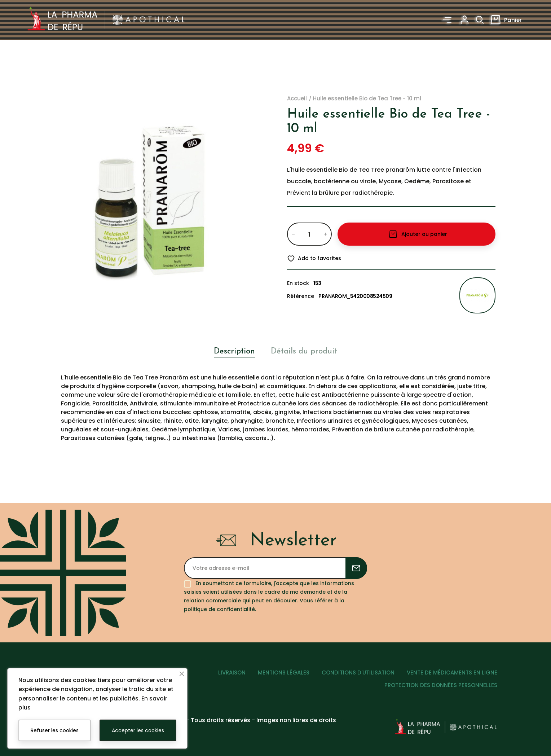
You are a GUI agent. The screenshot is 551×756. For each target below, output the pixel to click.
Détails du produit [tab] (304, 351)
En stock (298, 283)
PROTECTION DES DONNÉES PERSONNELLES (441, 685)
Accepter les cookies (138, 730)
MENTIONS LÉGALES (284, 673)
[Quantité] (309, 234)
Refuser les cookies (55, 730)
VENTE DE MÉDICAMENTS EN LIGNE (452, 673)
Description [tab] (234, 351)
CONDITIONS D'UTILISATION (358, 673)
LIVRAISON (232, 673)
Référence (301, 296)
